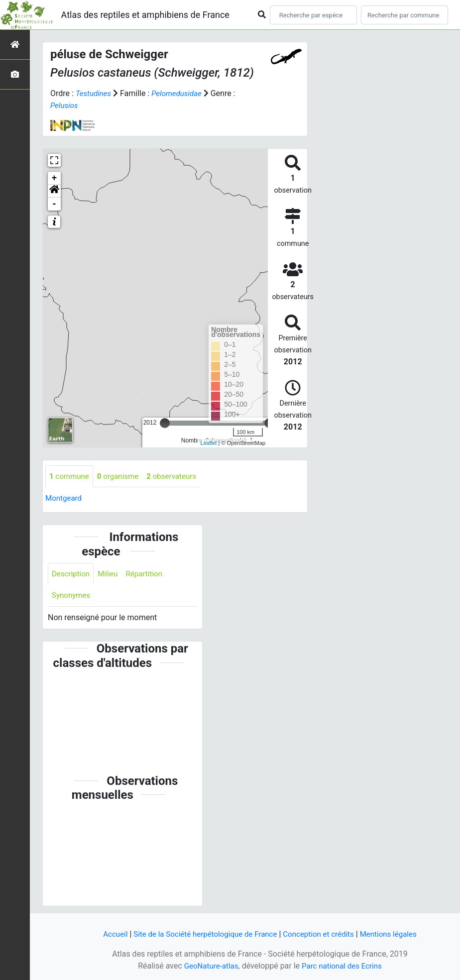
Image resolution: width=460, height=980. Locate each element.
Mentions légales (396, 934)
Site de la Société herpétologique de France (202, 934)
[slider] (165, 423)
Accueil (107, 934)
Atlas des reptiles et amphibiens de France (145, 15)
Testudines (95, 93)
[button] (54, 191)
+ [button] (55, 178)
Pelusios (65, 105)
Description (72, 575)
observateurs (178, 477)
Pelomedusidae (180, 93)
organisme (122, 477)
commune (70, 477)
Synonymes (72, 597)
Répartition (149, 575)
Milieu (111, 575)
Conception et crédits (322, 934)
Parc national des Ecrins (343, 966)
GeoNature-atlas (209, 966)
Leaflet (208, 443)
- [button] (55, 204)
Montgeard (65, 499)
